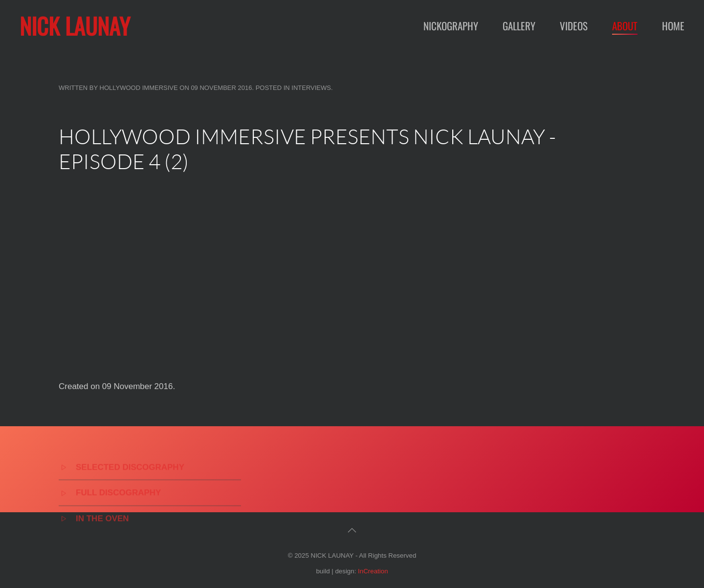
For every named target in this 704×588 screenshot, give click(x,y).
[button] (352, 530)
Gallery (519, 26)
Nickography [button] (451, 26)
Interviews (311, 88)
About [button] (625, 26)
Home (673, 26)
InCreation (373, 571)
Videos (574, 26)
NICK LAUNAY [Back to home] (75, 25)
